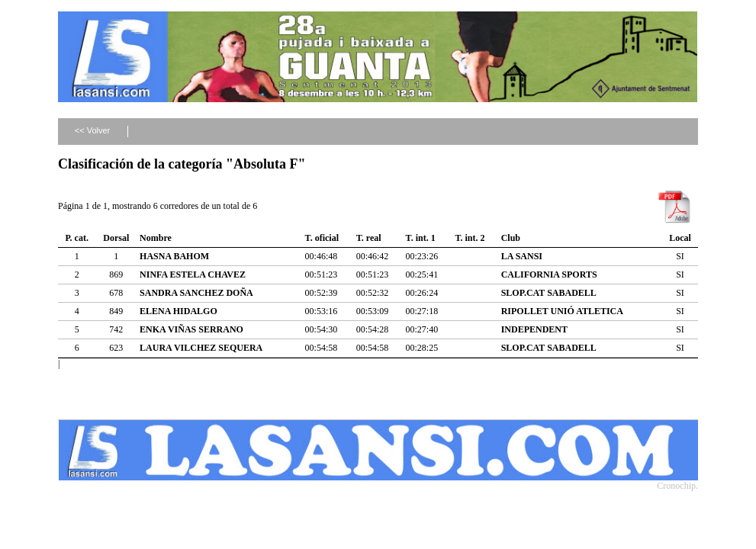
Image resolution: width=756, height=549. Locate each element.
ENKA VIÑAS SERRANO (191, 329)
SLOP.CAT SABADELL (549, 293)
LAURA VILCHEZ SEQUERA (201, 348)
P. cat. (77, 238)
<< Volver (92, 130)
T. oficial (322, 238)
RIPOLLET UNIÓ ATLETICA (562, 311)
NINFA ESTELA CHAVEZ (193, 274)
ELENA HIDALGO (179, 311)
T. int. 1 (421, 238)
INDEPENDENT (534, 329)
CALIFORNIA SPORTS (549, 274)
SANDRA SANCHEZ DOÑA (196, 293)
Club (511, 238)
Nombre (156, 238)
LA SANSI (522, 256)
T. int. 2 (470, 238)
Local (680, 238)
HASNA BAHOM (174, 256)
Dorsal (116, 238)
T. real (369, 238)
